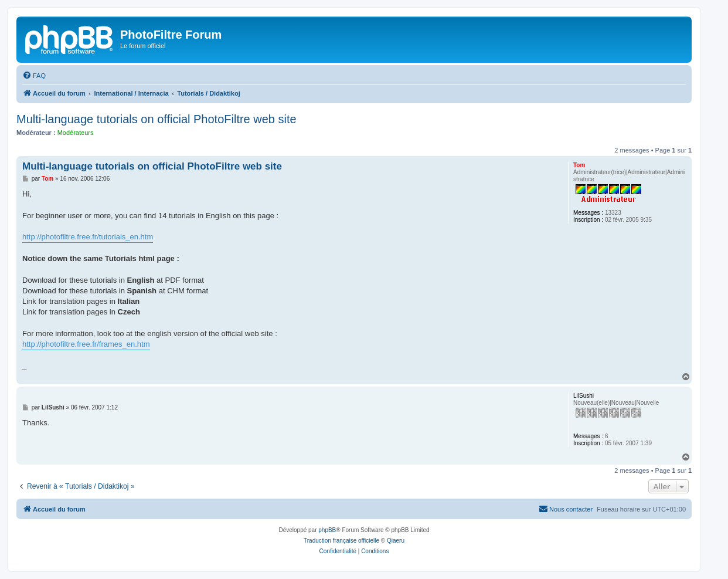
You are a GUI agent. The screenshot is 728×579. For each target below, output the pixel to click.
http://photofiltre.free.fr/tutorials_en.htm (88, 237)
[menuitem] (34, 76)
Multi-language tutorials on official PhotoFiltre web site (157, 119)
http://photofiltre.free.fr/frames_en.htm (86, 344)
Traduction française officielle (341, 541)
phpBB (327, 530)
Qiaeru (396, 541)
